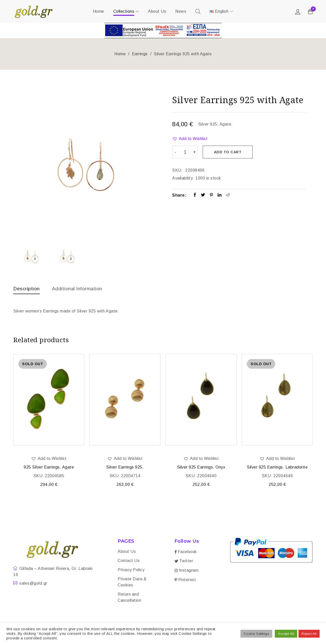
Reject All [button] (309, 634)
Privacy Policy (131, 570)
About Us (127, 552)
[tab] (27, 290)
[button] (190, 139)
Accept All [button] (286, 634)
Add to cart (228, 152)
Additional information (79, 289)
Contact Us (129, 561)
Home (120, 54)
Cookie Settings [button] (256, 634)
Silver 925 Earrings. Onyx (201, 468)
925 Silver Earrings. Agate (49, 468)
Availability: (183, 178)
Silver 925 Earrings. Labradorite (277, 468)
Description (27, 289)
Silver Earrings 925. (125, 468)
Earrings (140, 54)
